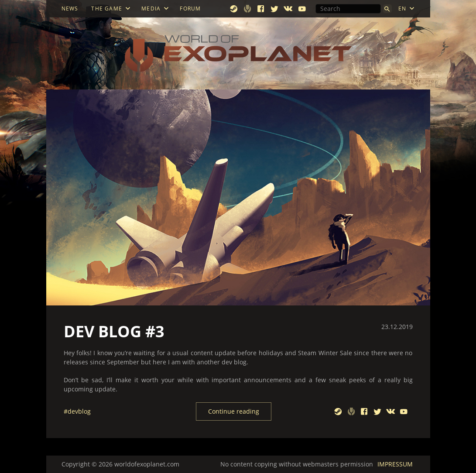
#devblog (77, 411)
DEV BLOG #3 (114, 332)
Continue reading (234, 411)
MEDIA (151, 9)
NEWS (70, 9)
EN (402, 9)
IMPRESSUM (395, 464)
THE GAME (107, 9)
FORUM (190, 9)
